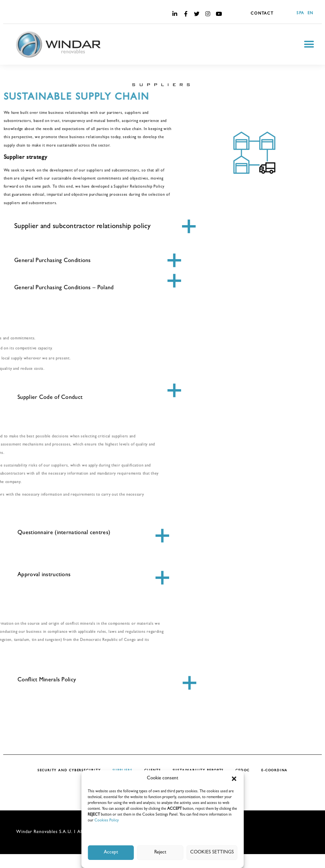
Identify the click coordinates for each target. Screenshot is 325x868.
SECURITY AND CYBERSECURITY (69, 771)
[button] (234, 779)
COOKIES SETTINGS (212, 853)
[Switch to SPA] (299, 14)
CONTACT (262, 14)
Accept (111, 853)
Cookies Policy (107, 821)
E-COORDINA (274, 771)
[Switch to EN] (309, 14)
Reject (160, 853)
